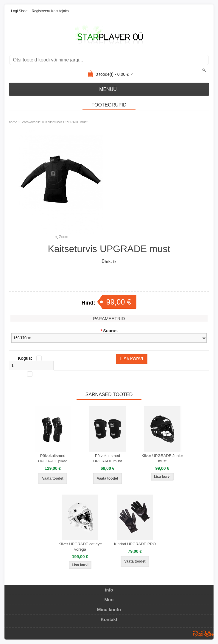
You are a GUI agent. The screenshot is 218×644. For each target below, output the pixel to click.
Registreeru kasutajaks (50, 11)
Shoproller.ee (203, 634)
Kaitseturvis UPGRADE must (66, 122)
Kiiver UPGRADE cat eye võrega (80, 547)
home (13, 122)
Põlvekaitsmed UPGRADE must (108, 458)
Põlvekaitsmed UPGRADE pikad (53, 458)
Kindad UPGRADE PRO (135, 544)
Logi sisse (19, 11)
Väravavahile (31, 122)
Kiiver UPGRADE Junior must (162, 458)
